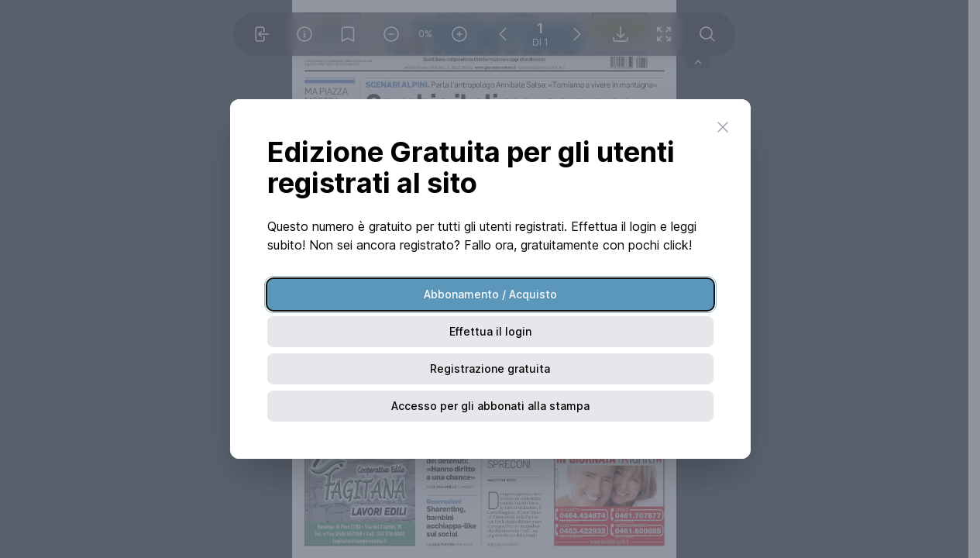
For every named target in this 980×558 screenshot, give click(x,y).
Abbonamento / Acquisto (490, 294)
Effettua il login (490, 331)
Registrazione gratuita (490, 369)
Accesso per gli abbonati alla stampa (490, 406)
